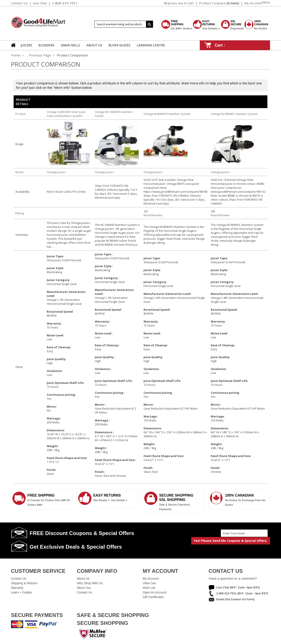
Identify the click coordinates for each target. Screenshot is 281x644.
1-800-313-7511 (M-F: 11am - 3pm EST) (242, 593)
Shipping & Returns (24, 583)
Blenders (46, 45)
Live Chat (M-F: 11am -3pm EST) (238, 587)
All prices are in (179, 3)
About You (84, 588)
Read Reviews (153, 215)
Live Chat (40, 3)
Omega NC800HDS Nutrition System (167, 114)
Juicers (26, 45)
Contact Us (19, 3)
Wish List (149, 588)
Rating (20, 213)
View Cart (149, 583)
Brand (19, 172)
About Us (83, 579)
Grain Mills (70, 45)
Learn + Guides (22, 592)
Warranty (17, 588)
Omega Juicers (56, 172)
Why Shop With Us (90, 583)
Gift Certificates (153, 597)
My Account (151, 579)
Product (21, 114)
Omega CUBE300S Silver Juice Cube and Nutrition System (66, 114)
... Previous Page (39, 55)
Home (16, 55)
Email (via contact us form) (235, 599)
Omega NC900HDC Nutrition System (234, 114)
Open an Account (155, 592)
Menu (266, 2)
